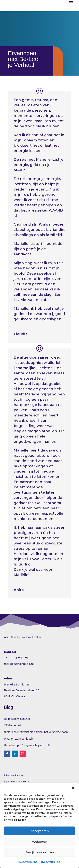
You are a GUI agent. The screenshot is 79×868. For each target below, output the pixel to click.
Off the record (12, 725)
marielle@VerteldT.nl (19, 664)
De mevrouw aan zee (17, 719)
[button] (73, 788)
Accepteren (40, 831)
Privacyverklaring (27, 862)
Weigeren (40, 842)
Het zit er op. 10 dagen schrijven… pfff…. (29, 745)
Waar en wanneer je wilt (18, 739)
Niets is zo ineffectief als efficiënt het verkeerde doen (36, 732)
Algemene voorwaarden (17, 781)
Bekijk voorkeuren (40, 852)
